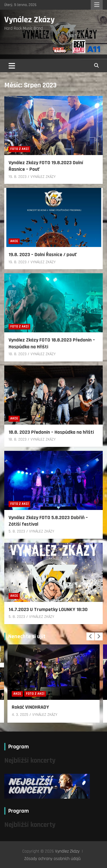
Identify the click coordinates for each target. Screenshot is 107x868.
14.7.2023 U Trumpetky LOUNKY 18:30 (48, 609)
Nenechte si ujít (27, 636)
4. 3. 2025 (20, 715)
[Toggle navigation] (12, 66)
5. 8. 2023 (17, 531)
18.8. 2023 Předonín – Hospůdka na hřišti (51, 432)
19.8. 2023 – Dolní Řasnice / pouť (43, 255)
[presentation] (90, 636)
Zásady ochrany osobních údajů (53, 859)
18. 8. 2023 (18, 354)
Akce (14, 241)
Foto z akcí (19, 149)
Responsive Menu (97, 5)
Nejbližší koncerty (30, 761)
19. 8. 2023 (18, 177)
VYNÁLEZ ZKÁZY (43, 177)
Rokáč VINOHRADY (30, 707)
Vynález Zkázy (29, 20)
